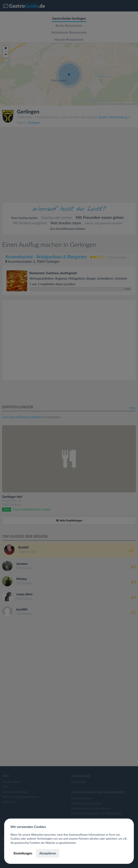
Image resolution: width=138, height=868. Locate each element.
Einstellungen (23, 853)
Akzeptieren (48, 853)
